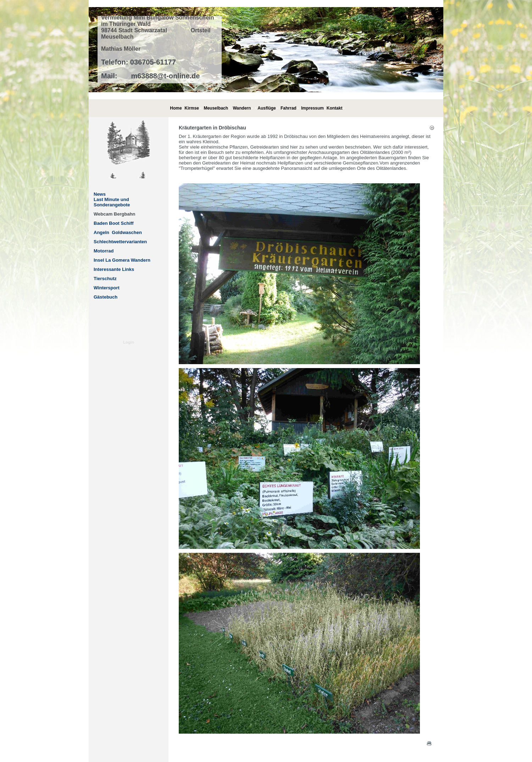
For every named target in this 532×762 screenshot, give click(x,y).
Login (129, 342)
